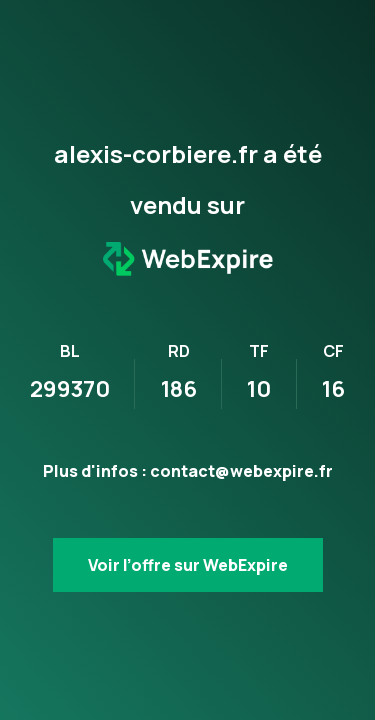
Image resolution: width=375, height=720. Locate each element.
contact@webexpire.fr (241, 471)
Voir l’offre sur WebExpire (188, 565)
